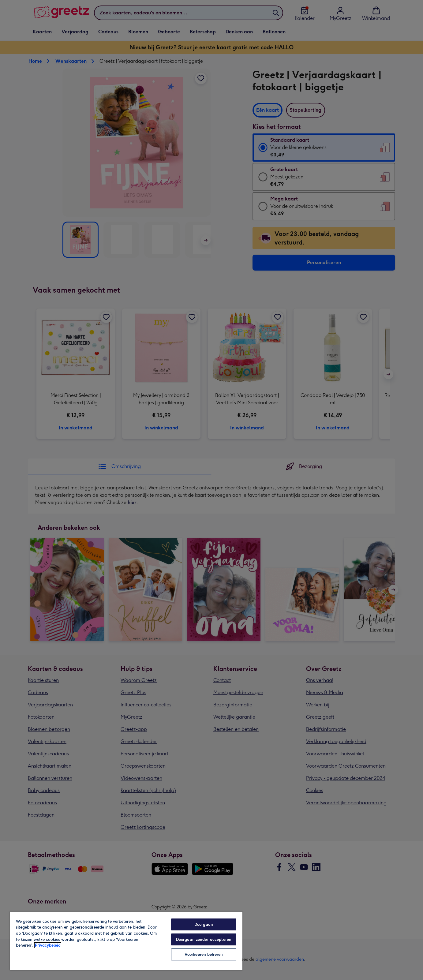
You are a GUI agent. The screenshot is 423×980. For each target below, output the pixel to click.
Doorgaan (204, 924)
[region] (126, 941)
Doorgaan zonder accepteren (204, 939)
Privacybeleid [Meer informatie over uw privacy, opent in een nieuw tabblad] (48, 945)
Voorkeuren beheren (204, 954)
